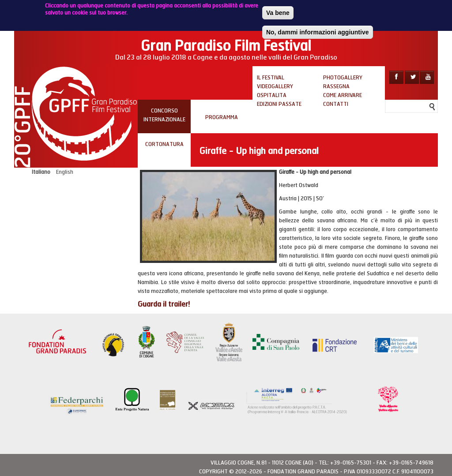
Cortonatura (164, 144)
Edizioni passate (279, 104)
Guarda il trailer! (164, 304)
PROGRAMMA (222, 117)
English (65, 172)
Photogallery (343, 78)
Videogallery (275, 86)
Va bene (278, 11)
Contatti (336, 104)
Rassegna (336, 86)
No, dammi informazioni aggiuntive (318, 31)
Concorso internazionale (164, 115)
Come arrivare (343, 95)
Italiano (41, 172)
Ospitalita (272, 95)
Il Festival (271, 78)
